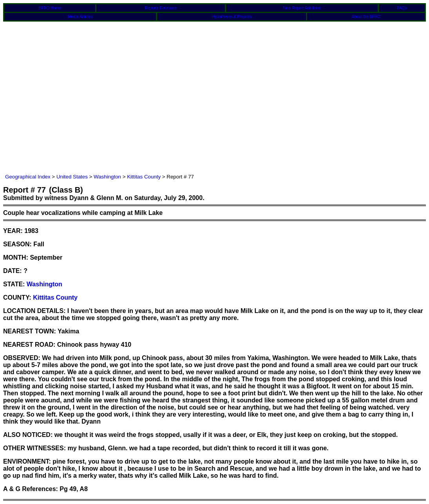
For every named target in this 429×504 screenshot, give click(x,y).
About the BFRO (366, 17)
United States (72, 177)
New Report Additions (302, 8)
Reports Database (160, 8)
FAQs (402, 8)
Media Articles (80, 17)
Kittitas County (144, 177)
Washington (107, 177)
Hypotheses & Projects (231, 17)
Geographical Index (28, 177)
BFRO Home (50, 8)
